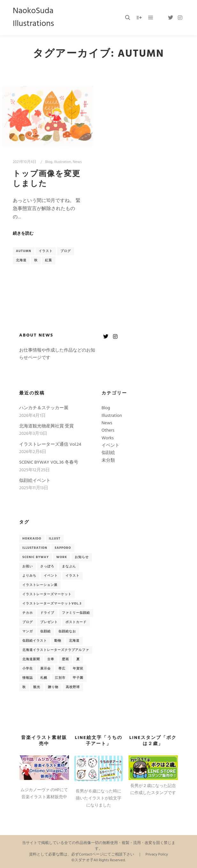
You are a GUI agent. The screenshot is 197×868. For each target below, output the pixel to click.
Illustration (62, 162)
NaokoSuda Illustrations (33, 17)
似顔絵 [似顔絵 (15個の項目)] (45, 631)
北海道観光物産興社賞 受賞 (46, 426)
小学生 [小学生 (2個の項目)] (28, 669)
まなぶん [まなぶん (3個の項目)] (69, 566)
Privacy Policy (157, 855)
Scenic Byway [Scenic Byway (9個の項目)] (36, 557)
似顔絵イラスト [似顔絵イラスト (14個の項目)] (35, 641)
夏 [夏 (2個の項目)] (78, 659)
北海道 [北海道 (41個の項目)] (74, 641)
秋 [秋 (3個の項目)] (24, 687)
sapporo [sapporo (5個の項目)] (63, 548)
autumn (24, 251)
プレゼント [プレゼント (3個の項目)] (49, 622)
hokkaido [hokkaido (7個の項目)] (32, 539)
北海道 (21, 260)
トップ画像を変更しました (47, 179)
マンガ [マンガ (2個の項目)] (28, 631)
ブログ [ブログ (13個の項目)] (28, 622)
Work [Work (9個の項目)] (62, 557)
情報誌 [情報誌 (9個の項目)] (28, 678)
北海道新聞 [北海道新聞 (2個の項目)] (31, 659)
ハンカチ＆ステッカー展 (44, 408)
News (77, 162)
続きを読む (23, 234)
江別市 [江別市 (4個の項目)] (60, 678)
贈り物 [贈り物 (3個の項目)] (53, 687)
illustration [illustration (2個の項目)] (35, 548)
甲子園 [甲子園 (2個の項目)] (78, 678)
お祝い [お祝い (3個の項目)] (28, 566)
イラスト (46, 251)
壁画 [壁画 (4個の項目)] (65, 659)
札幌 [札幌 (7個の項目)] (44, 678)
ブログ (66, 251)
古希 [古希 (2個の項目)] (51, 659)
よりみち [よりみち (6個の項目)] (29, 576)
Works (108, 438)
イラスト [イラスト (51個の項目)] (72, 576)
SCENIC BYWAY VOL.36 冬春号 (49, 462)
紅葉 (49, 260)
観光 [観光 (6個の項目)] (37, 687)
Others (108, 430)
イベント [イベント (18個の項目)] (51, 576)
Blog (49, 162)
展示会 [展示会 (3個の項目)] (45, 669)
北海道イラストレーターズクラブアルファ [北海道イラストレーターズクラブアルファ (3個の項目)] (56, 650)
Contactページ (91, 855)
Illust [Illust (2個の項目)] (55, 539)
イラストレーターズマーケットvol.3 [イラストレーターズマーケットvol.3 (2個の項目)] (52, 604)
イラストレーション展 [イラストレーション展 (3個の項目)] (40, 585)
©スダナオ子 (83, 860)
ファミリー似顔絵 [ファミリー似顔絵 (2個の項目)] (76, 613)
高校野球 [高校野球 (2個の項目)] (73, 687)
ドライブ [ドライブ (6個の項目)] (47, 613)
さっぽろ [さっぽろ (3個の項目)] (47, 566)
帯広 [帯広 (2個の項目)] (62, 669)
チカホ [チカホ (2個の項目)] (28, 613)
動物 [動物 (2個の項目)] (58, 641)
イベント (110, 446)
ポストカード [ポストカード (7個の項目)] (76, 622)
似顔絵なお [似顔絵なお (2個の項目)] (67, 631)
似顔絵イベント (35, 481)
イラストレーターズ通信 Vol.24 (50, 445)
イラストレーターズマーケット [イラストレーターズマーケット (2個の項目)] (47, 594)
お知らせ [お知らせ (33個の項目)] (82, 557)
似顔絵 (108, 453)
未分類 (108, 461)
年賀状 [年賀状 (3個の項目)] (78, 669)
